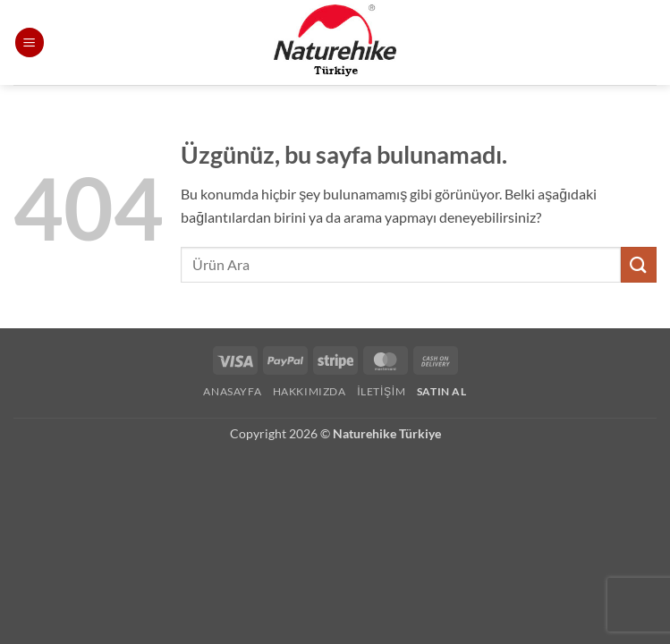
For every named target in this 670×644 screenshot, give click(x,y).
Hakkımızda (310, 391)
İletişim (381, 391)
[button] (30, 42)
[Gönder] (639, 264)
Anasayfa (232, 391)
